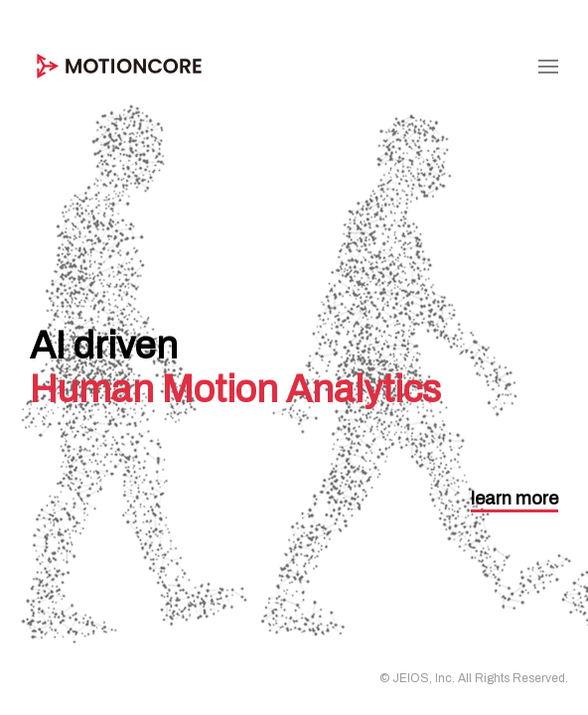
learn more (514, 499)
